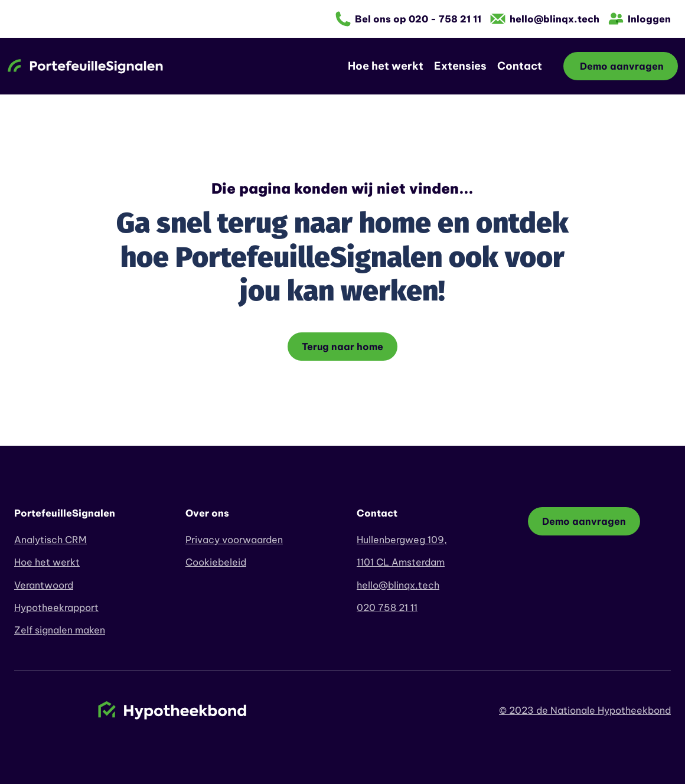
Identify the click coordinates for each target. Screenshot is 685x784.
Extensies (460, 66)
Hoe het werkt (386, 66)
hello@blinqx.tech (554, 19)
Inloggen (649, 19)
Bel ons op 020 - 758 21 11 (418, 19)
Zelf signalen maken (60, 630)
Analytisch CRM (50, 540)
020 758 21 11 (387, 607)
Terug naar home (342, 347)
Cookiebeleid (216, 562)
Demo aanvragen (621, 66)
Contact (520, 66)
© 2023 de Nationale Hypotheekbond (585, 710)
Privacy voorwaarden (234, 540)
